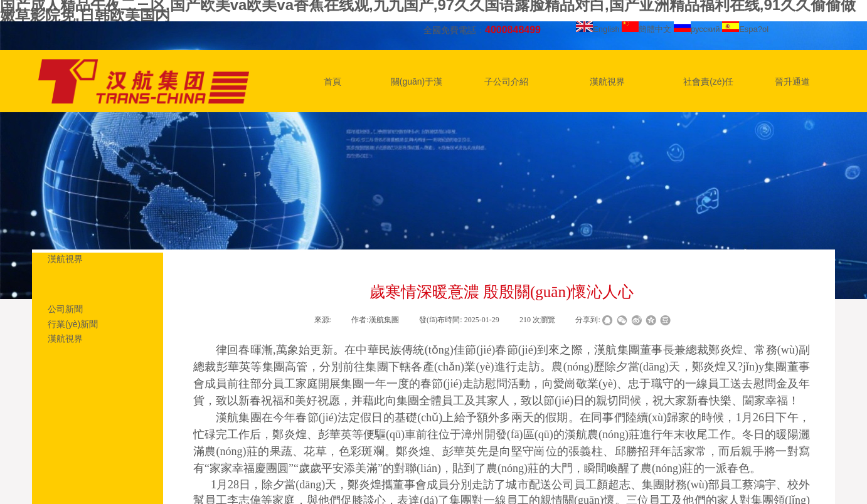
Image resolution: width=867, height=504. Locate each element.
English (598, 29)
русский (697, 29)
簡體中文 (646, 29)
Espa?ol (745, 29)
